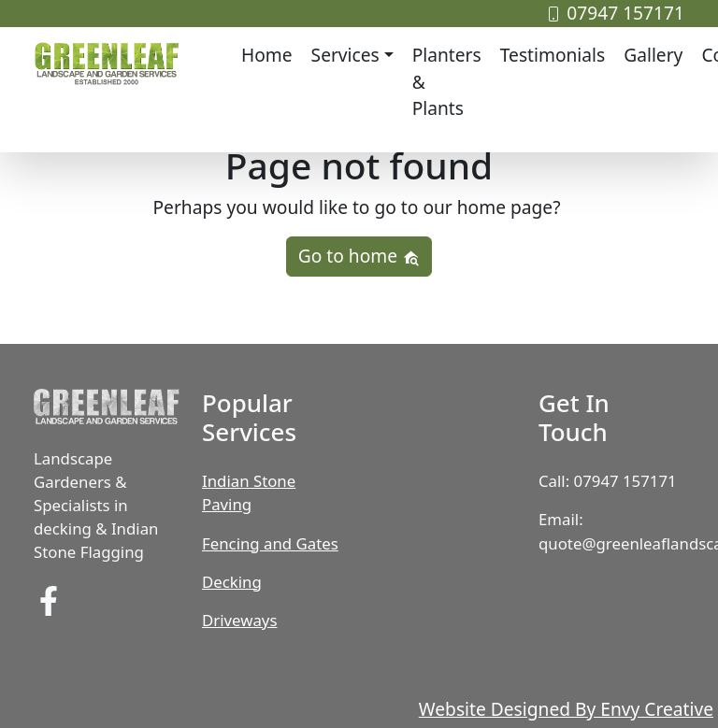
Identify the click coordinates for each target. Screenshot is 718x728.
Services (345, 55)
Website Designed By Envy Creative (566, 709)
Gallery (653, 55)
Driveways (239, 620)
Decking (232, 582)
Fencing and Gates (270, 543)
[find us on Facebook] (49, 600)
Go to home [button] (359, 256)
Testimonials (553, 55)
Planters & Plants (447, 82)
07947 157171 (615, 13)
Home (267, 55)
